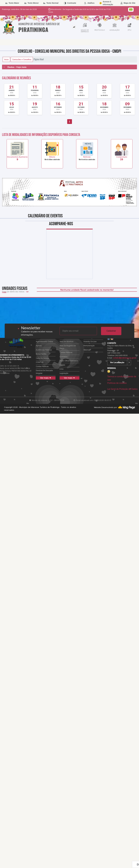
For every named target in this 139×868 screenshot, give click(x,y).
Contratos (64, 357)
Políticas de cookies (117, 383)
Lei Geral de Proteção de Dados (122, 389)
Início (6, 59)
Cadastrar (111, 331)
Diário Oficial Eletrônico (69, 361)
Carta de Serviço (42, 358)
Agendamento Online (44, 342)
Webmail (87, 350)
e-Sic (62, 369)
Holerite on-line (90, 342)
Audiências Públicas (44, 350)
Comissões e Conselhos (22, 59)
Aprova (39, 346)
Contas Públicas (42, 367)
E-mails (62, 365)
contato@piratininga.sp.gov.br (125, 358)
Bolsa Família (41, 354)
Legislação (64, 373)
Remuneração (89, 346)
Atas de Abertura (66, 342)
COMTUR (40, 362)
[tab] (74, 27)
